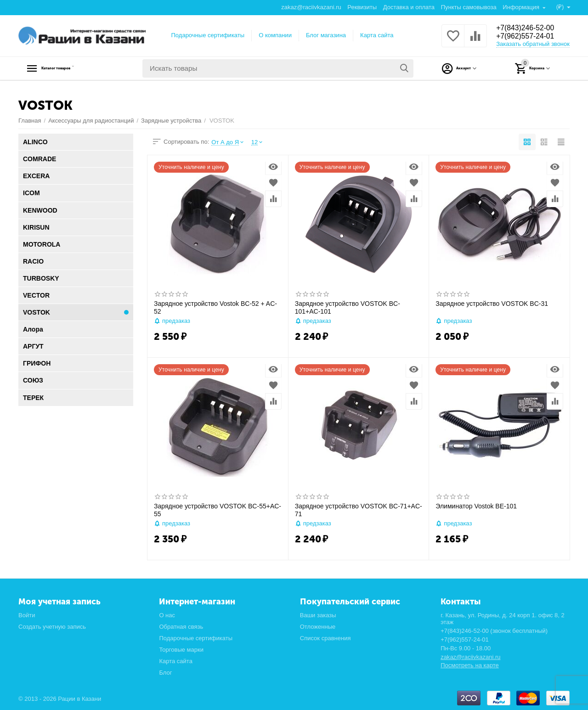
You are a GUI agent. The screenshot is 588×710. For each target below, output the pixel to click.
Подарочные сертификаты (208, 35)
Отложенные (318, 627)
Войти (27, 615)
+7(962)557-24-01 (529, 37)
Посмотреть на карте (470, 665)
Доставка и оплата (408, 7)
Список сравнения (325, 638)
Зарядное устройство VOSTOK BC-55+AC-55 (218, 510)
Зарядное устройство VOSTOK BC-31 (492, 304)
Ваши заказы (318, 615)
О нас (167, 615)
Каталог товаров (76, 68)
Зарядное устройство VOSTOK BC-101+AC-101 (348, 307)
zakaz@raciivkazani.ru (311, 7)
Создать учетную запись (52, 627)
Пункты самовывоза (468, 7)
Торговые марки (181, 650)
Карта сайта (377, 35)
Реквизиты (362, 7)
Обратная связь (181, 627)
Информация (521, 7)
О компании (275, 35)
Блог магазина (326, 35)
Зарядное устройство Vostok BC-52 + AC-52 (215, 307)
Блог (165, 673)
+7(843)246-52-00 (529, 28)
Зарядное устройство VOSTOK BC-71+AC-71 (359, 510)
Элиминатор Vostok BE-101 (476, 506)
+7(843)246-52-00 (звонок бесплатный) (494, 631)
